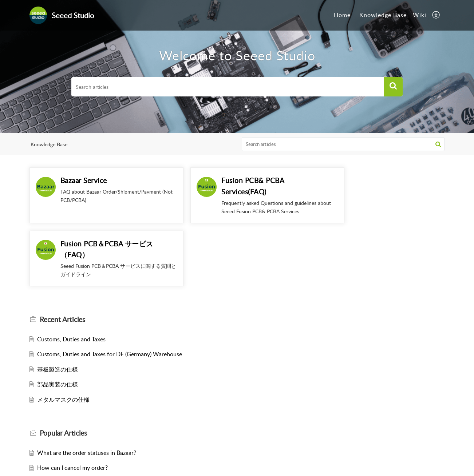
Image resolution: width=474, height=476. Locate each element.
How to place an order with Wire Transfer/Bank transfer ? (111, 420)
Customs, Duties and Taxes (71, 276)
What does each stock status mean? (83, 450)
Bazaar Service (84, 180)
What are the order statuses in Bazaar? (87, 389)
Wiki (420, 15)
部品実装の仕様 (58, 321)
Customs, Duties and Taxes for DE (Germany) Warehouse (110, 291)
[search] (228, 87)
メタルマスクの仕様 (63, 336)
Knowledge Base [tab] (383, 15)
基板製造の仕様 (58, 306)
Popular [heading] (63, 370)
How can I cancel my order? (72, 405)
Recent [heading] (62, 257)
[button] (436, 15)
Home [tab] (342, 15)
